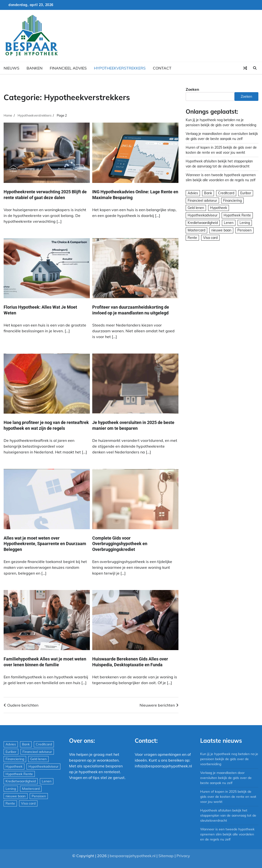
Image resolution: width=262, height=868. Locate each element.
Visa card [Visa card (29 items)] (210, 238)
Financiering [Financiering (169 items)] (232, 201)
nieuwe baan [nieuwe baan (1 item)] (221, 230)
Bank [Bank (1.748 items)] (208, 193)
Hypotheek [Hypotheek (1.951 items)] (219, 208)
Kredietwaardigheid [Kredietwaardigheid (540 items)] (203, 223)
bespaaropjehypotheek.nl (133, 856)
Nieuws (11, 68)
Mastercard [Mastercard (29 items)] (196, 230)
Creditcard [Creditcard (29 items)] (226, 193)
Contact (162, 68)
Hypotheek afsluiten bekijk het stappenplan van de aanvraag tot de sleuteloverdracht (228, 815)
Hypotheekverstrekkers (120, 68)
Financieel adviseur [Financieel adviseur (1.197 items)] (202, 201)
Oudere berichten (23, 705)
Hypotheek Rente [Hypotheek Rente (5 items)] (237, 215)
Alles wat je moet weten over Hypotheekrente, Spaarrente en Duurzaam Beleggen (45, 544)
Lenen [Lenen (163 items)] (229, 223)
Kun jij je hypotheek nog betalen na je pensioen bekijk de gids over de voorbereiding (229, 759)
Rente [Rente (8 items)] (192, 238)
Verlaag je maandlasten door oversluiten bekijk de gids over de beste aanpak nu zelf (226, 778)
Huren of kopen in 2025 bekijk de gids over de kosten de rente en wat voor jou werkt (228, 797)
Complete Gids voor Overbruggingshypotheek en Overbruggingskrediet (120, 544)
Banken (35, 68)
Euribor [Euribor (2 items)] (246, 193)
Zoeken (192, 89)
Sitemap (166, 856)
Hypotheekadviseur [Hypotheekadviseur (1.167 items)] (203, 215)
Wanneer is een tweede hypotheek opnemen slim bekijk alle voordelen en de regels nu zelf (227, 834)
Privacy (183, 856)
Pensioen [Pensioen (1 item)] (244, 230)
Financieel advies (68, 68)
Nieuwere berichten (157, 705)
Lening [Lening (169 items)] (245, 223)
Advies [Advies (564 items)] (193, 193)
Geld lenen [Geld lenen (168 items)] (196, 208)
